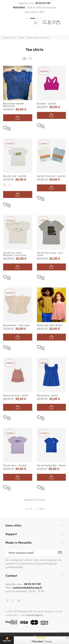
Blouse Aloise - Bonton (48, 395)
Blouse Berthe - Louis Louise (16, 325)
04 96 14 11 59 (43, 3)
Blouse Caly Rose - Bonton (16, 395)
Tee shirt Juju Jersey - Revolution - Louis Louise (15, 254)
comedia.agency (34, 615)
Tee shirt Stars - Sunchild (15, 465)
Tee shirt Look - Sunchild (15, 176)
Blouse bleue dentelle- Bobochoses (14, 105)
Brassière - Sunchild (46, 104)
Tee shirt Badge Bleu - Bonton (51, 465)
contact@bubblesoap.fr (27, 588)
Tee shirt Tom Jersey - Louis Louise (50, 254)
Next (42, 509)
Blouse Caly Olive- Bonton (50, 325)
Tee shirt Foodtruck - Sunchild (51, 176)
